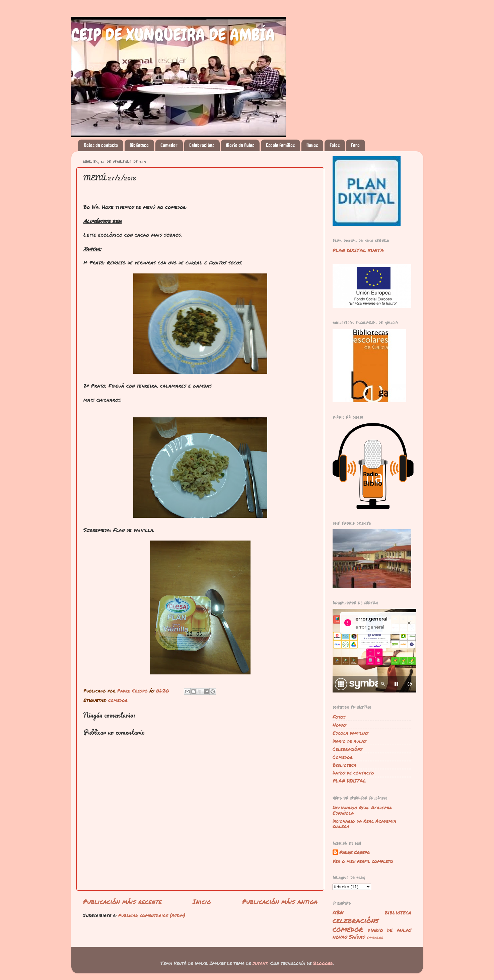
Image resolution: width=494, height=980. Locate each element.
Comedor (169, 145)
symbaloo (375, 937)
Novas (312, 145)
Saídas (357, 937)
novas (340, 937)
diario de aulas (390, 930)
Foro (355, 145)
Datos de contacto (101, 145)
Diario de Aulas (240, 145)
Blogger (323, 963)
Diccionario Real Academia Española (362, 810)
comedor (118, 700)
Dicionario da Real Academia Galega (364, 824)
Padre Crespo (355, 852)
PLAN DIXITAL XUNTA (358, 250)
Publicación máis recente (122, 902)
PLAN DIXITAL (349, 781)
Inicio (202, 902)
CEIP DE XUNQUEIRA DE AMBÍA (173, 35)
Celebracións (202, 145)
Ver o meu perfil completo (363, 861)
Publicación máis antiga (280, 902)
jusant (260, 963)
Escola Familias (280, 145)
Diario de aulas (349, 741)
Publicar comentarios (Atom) (152, 915)
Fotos (335, 145)
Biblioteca (139, 145)
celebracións (356, 920)
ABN (338, 912)
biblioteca (398, 912)
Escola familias (350, 733)
